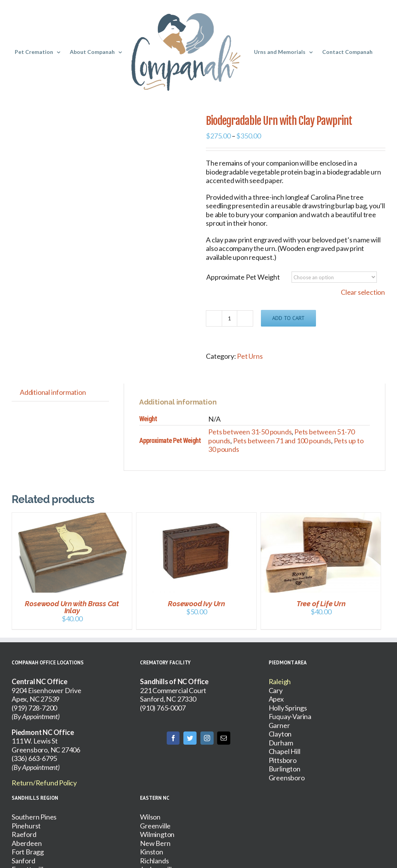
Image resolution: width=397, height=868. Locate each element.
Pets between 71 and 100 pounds (282, 441)
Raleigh (280, 681)
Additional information (53, 392)
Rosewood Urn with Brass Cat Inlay (72, 607)
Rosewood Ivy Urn (196, 604)
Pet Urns (250, 356)
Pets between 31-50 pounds (250, 432)
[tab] (53, 392)
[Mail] (224, 738)
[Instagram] (207, 738)
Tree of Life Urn (321, 604)
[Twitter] (190, 738)
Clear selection (363, 292)
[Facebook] (173, 738)
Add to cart (288, 318)
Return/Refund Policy (44, 783)
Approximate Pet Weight (243, 277)
